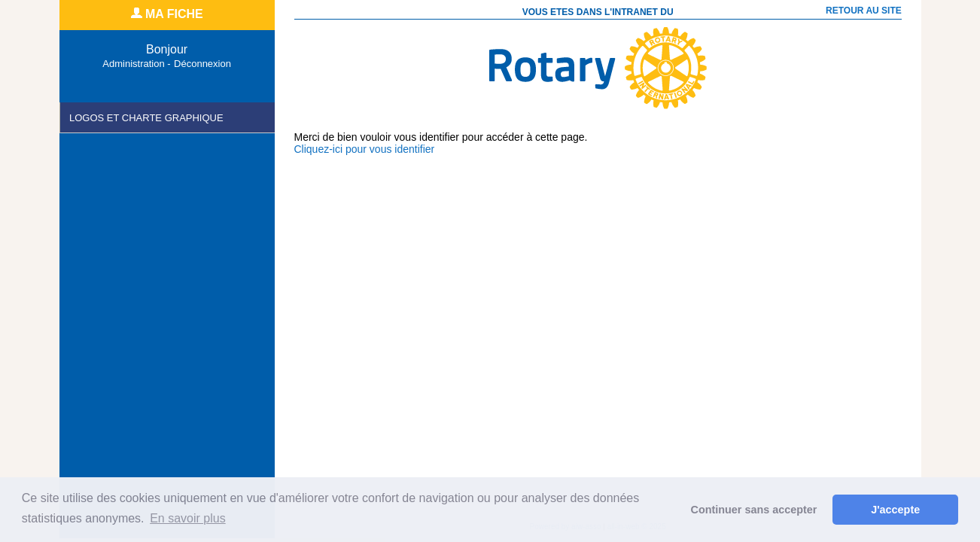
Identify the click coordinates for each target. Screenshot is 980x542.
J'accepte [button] (895, 510)
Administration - (136, 64)
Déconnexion (202, 64)
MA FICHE (167, 14)
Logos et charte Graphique (146, 118)
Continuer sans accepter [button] (754, 510)
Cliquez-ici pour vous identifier (365, 149)
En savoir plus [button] (188, 518)
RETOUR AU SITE (860, 11)
